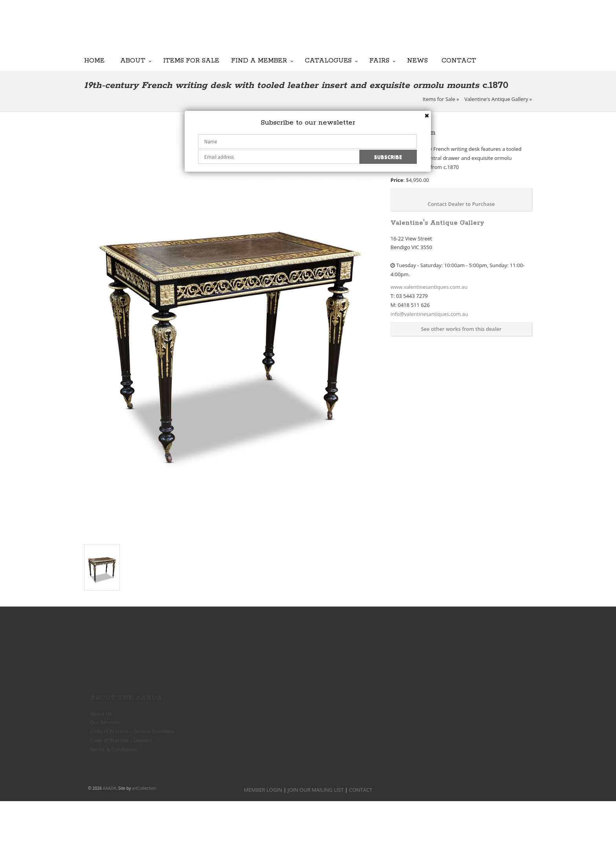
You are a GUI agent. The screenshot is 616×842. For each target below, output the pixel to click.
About (133, 60)
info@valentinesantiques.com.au (429, 314)
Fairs (379, 60)
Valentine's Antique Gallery (496, 99)
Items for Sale (191, 60)
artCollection (144, 788)
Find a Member (259, 60)
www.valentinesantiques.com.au (429, 287)
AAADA (110, 788)
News (417, 60)
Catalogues (328, 60)
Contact (459, 60)
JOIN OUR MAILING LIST (340, 31)
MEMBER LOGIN (263, 790)
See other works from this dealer (461, 329)
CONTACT (361, 790)
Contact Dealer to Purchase (461, 204)
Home (94, 60)
